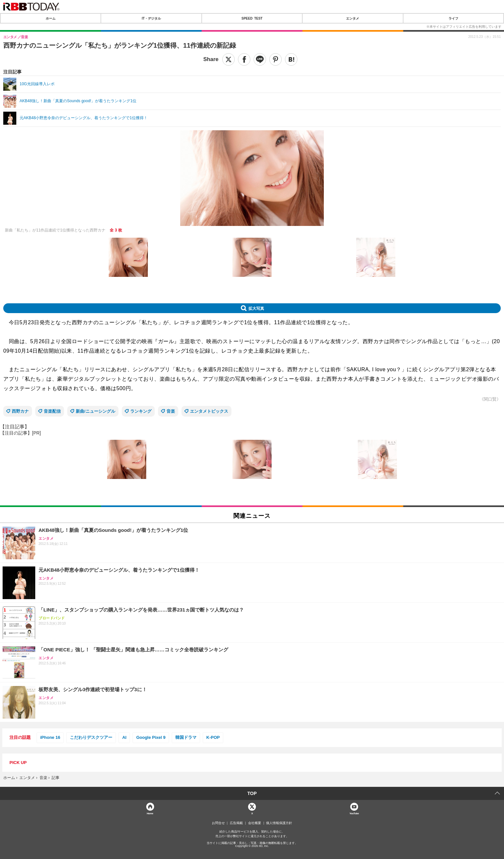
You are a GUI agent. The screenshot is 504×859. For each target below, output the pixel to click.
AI (124, 737)
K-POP (213, 737)
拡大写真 (256, 308)
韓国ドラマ (186, 737)
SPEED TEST (252, 18)
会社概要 (255, 823)
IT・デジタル (151, 18)
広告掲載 (236, 823)
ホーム (51, 18)
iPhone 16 (50, 737)
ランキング (141, 411)
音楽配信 (52, 411)
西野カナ (20, 411)
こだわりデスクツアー (91, 737)
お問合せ (218, 823)
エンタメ (353, 18)
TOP (252, 793)
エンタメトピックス (209, 411)
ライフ (453, 18)
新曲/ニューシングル (95, 411)
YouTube (354, 813)
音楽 (171, 411)
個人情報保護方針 (279, 823)
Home (150, 813)
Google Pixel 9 (151, 737)
